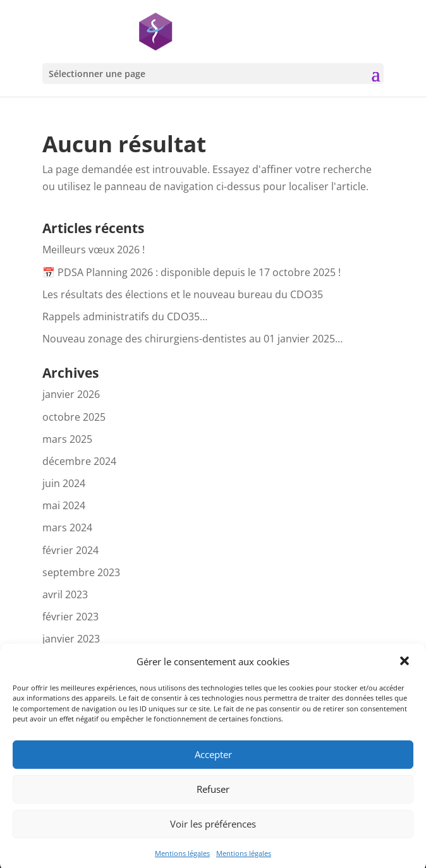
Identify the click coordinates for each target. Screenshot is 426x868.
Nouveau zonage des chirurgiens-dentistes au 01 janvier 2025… (192, 339)
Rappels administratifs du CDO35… (125, 316)
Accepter (213, 762)
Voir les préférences (213, 831)
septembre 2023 (81, 572)
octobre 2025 (74, 417)
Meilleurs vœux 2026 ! (94, 250)
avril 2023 (65, 594)
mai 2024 (64, 505)
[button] (406, 669)
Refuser (213, 797)
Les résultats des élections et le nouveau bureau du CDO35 (183, 294)
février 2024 (70, 550)
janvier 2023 (71, 639)
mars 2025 (67, 439)
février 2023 (70, 617)
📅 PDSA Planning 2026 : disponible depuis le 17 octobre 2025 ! (192, 272)
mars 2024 (67, 527)
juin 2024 (64, 483)
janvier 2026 (71, 394)
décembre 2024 (79, 461)
